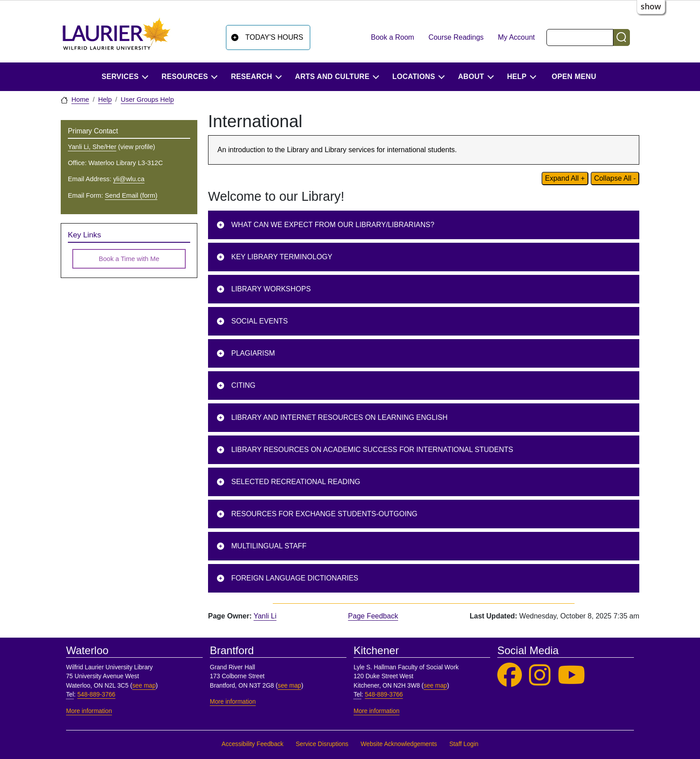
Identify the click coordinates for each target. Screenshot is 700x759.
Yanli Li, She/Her (92, 147)
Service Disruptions (322, 744)
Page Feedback (373, 616)
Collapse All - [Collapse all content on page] (615, 178)
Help (105, 100)
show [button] (651, 6)
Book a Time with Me (129, 259)
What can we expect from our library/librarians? (333, 225)
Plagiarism (253, 353)
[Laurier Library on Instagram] (540, 675)
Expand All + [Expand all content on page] (565, 178)
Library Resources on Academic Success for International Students (372, 450)
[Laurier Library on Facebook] (510, 675)
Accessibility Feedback (252, 744)
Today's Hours (275, 37)
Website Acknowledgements (399, 744)
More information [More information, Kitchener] (377, 711)
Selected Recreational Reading (296, 482)
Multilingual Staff (269, 546)
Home (80, 100)
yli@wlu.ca (129, 179)
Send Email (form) (131, 195)
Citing (243, 385)
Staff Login (464, 744)
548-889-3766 (96, 695)
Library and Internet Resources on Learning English (340, 417)
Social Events (260, 321)
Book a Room (393, 37)
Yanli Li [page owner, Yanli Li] (265, 616)
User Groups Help (147, 100)
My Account (516, 37)
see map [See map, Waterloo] (144, 686)
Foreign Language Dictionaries (295, 578)
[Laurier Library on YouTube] (571, 675)
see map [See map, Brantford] (290, 686)
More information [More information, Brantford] (233, 702)
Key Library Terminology (282, 257)
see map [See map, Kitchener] (435, 686)
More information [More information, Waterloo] (89, 711)
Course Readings (456, 37)
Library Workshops (271, 289)
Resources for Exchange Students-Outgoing (324, 514)
